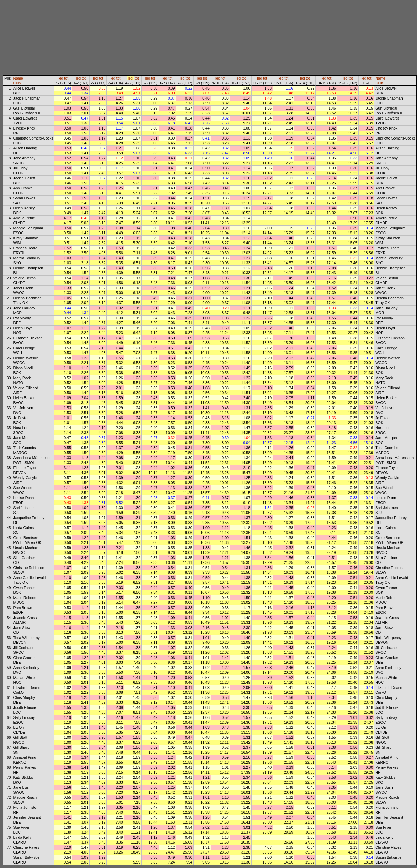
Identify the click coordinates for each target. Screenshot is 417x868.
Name (18, 78)
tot (66, 78)
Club (17, 83)
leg (61, 78)
